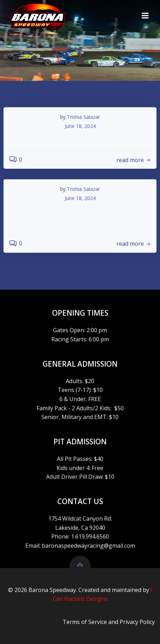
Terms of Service (85, 622)
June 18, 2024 (80, 126)
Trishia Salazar (83, 117)
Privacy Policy (137, 622)
